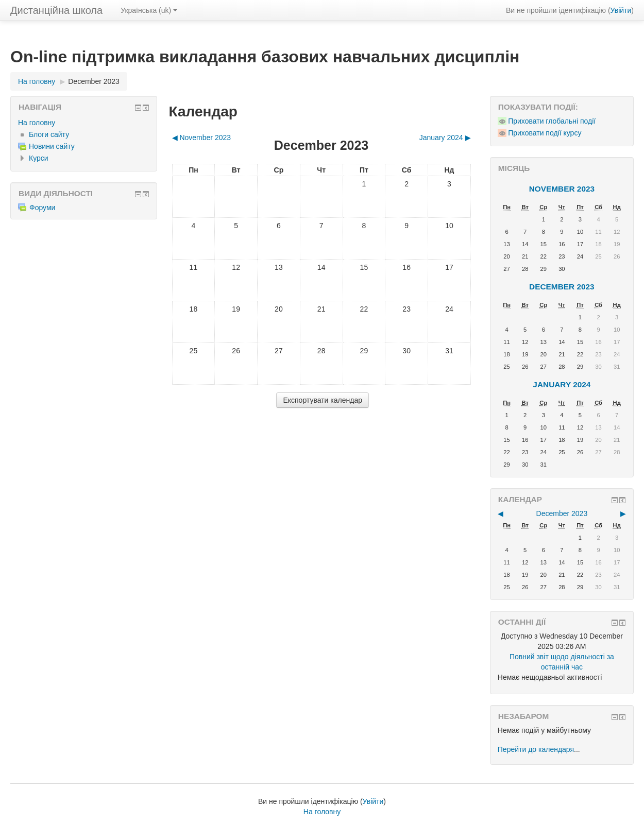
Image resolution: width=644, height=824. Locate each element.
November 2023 (562, 189)
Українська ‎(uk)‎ (149, 10)
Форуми (37, 208)
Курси (39, 158)
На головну (37, 123)
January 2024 (562, 384)
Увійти (621, 10)
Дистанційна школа (56, 10)
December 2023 (94, 81)
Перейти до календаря (536, 749)
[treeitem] (84, 123)
